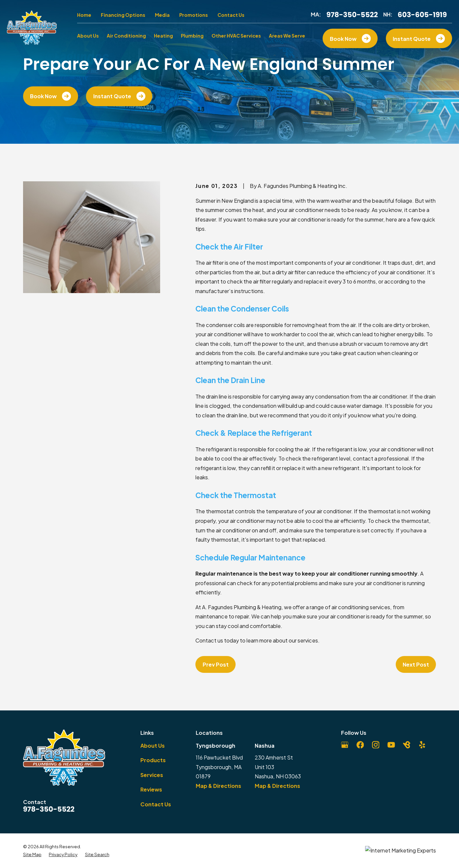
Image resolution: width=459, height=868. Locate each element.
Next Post (416, 664)
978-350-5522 (352, 15)
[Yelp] (422, 745)
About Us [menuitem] (88, 36)
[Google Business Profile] (345, 745)
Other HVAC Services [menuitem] (236, 36)
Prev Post (216, 664)
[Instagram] (376, 745)
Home (84, 15)
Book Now (50, 96)
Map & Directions (218, 786)
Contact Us (231, 15)
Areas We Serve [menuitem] (287, 36)
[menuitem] (32, 854)
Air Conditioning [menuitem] (126, 36)
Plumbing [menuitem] (192, 36)
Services (152, 775)
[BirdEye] (407, 745)
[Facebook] (360, 745)
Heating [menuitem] (163, 36)
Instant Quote (119, 96)
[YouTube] (391, 745)
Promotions (194, 15)
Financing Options (123, 15)
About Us (153, 746)
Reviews (151, 789)
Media (162, 15)
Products (153, 760)
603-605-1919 (422, 15)
